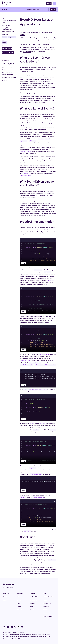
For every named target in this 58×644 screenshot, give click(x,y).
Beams (5, 600)
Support (19, 607)
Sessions (19, 610)
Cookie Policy (47, 600)
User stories (33, 600)
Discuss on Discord (8, 53)
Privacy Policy (47, 603)
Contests (46, 607)
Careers (32, 610)
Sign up (49, 3)
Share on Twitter (7, 49)
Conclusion (5, 80)
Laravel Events (27, 52)
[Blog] (4, 9)
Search (53, 9)
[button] (55, 3)
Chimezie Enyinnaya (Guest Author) (9, 22)
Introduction (6, 60)
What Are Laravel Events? (7, 69)
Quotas (46, 610)
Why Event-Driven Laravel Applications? (8, 74)
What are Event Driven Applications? (8, 64)
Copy (24, 263)
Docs (18, 597)
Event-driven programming (27, 93)
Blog (31, 607)
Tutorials (19, 600)
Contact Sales (34, 597)
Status (19, 603)
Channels (6, 597)
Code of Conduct (48, 616)
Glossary (19, 613)
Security (46, 613)
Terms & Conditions (49, 597)
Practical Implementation (9, 78)
